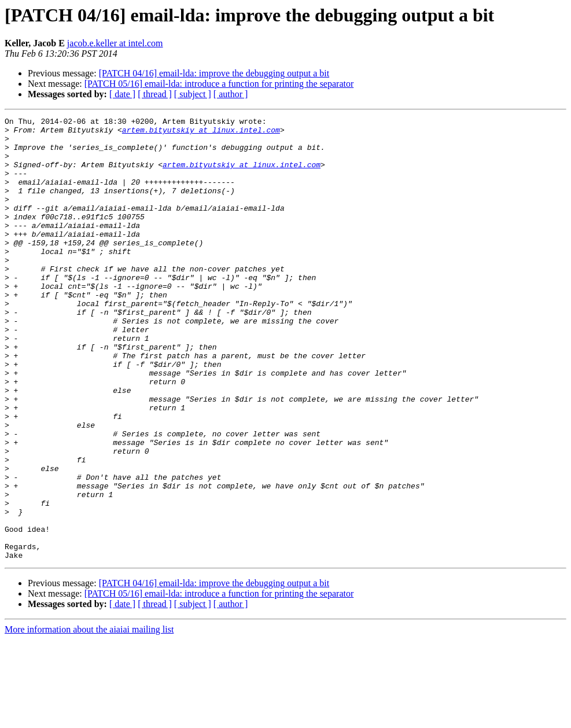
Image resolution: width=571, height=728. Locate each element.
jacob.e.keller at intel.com (115, 43)
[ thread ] (155, 94)
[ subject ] (193, 94)
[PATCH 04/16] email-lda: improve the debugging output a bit (214, 73)
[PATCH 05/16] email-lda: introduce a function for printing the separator (219, 84)
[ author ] (231, 94)
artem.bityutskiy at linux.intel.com (201, 133)
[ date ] (122, 94)
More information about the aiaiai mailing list (89, 718)
